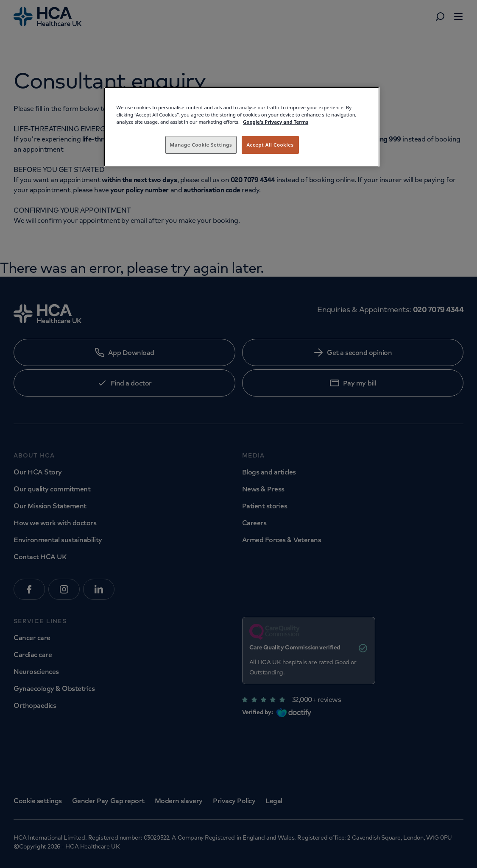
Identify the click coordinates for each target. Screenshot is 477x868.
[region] (242, 127)
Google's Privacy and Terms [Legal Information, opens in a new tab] (276, 122)
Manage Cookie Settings (201, 145)
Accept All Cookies (270, 145)
